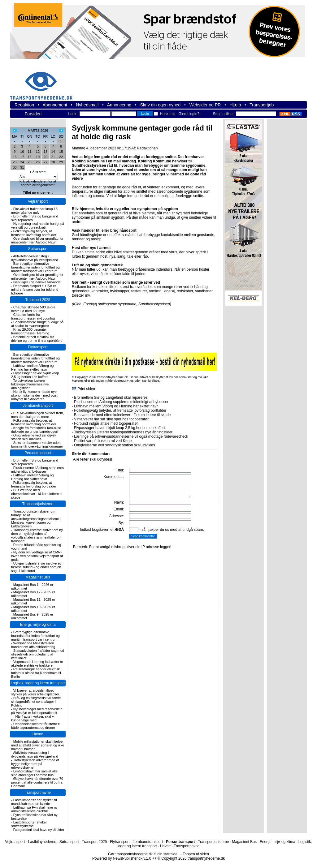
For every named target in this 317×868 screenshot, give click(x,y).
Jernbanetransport (38, 406)
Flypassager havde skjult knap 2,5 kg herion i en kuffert (35, 375)
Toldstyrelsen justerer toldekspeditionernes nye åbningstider (30, 384)
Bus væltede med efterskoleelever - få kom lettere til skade (37, 494)
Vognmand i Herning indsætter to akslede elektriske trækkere (37, 664)
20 (46, 157)
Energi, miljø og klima (38, 625)
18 (29, 157)
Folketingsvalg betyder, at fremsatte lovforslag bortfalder (34, 233)
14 (53, 152)
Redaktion (24, 105)
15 (61, 152)
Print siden (86, 389)
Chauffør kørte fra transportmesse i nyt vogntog (33, 316)
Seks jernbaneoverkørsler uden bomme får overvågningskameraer (37, 445)
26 (38, 162)
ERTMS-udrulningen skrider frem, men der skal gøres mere (37, 415)
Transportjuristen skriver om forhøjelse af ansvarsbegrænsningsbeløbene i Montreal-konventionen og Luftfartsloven (36, 519)
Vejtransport (38, 201)
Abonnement (55, 105)
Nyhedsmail (87, 105)
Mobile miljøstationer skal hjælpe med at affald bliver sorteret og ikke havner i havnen (38, 745)
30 (15, 167)
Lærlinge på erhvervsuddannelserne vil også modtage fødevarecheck (131, 436)
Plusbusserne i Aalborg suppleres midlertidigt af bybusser (37, 470)
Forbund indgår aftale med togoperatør (106, 423)
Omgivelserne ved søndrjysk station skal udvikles (34, 437)
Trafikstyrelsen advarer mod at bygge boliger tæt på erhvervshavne (35, 764)
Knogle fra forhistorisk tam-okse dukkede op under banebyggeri (36, 430)
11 (29, 152)
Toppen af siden (196, 854)
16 (15, 157)
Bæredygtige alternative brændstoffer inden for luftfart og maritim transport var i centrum (35, 267)
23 (15, 162)
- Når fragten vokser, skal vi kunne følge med (33, 718)
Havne (38, 734)
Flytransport (38, 347)
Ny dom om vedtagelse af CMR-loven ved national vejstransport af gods (37, 556)
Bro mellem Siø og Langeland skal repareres (111, 397)
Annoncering (119, 105)
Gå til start (38, 172)
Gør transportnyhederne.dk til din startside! (143, 854)
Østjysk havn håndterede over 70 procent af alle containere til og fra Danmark (37, 782)
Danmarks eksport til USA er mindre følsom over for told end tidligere (35, 290)
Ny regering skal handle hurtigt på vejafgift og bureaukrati (38, 226)
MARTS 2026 (38, 131)
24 (22, 162)
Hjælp (235, 105)
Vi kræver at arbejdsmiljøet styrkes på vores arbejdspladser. (36, 692)
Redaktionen (147, 148)
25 (29, 162)
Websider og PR (205, 105)
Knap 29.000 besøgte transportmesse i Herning (30, 331)
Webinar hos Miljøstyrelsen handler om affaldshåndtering (33, 645)
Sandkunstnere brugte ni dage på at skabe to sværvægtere (37, 324)
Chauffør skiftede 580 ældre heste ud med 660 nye (33, 309)
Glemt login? (189, 114)
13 (46, 152)
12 (38, 152)
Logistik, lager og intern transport (38, 683)
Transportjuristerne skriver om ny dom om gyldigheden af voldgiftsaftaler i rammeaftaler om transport (37, 535)
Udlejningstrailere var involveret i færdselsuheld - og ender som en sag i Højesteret (37, 567)
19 (38, 157)
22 (61, 157)
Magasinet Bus (38, 577)
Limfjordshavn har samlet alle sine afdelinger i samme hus (34, 773)
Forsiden (33, 114)
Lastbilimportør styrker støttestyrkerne (29, 824)
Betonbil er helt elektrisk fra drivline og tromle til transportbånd (37, 339)
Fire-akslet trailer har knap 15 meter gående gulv (34, 211)
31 (22, 167)
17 (22, 157)
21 (53, 157)
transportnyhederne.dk (44, 82)
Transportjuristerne (38, 504)
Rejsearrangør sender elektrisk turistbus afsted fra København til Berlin (36, 673)
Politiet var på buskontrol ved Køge (103, 441)
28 (53, 162)
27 (46, 162)
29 (61, 162)
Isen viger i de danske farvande (37, 282)
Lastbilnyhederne (42, 842)
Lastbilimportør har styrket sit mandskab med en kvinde (34, 802)
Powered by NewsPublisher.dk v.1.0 (122, 858)
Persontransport (38, 453)
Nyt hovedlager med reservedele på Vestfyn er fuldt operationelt (37, 711)
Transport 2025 (38, 300)
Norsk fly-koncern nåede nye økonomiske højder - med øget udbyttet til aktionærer (34, 395)
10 (22, 152)
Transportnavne (38, 793)
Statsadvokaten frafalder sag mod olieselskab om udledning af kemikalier (38, 654)
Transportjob (262, 105)
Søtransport (38, 249)
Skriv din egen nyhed (161, 105)
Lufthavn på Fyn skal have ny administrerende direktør (34, 809)
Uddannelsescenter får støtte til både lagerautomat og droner (36, 726)
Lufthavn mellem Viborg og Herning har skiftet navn (32, 367)
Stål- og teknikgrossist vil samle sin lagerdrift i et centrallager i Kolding (36, 702)
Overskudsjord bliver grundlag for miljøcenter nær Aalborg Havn (37, 240)
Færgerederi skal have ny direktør (39, 830)
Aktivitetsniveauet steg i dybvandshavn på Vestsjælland (35, 258)
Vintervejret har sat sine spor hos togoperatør (111, 419)
